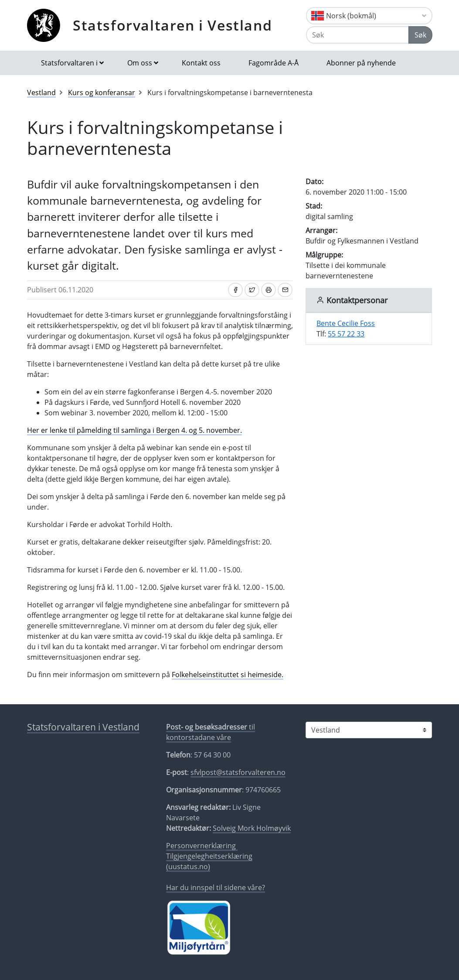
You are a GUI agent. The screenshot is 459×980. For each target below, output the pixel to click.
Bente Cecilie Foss (346, 323)
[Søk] (357, 35)
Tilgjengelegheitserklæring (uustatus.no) (209, 861)
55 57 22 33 (346, 334)
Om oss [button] (140, 63)
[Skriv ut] (269, 290)
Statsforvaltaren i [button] (69, 63)
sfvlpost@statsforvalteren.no (238, 772)
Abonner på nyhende (361, 63)
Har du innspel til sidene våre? (216, 887)
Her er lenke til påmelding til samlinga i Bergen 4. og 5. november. (134, 430)
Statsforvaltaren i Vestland (172, 25)
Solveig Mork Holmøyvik (252, 828)
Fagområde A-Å (274, 63)
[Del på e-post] (285, 290)
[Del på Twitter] (252, 290)
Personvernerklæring (202, 846)
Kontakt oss (201, 63)
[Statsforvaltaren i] (369, 730)
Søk (420, 35)
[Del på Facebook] (235, 290)
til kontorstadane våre (211, 732)
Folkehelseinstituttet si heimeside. (228, 675)
